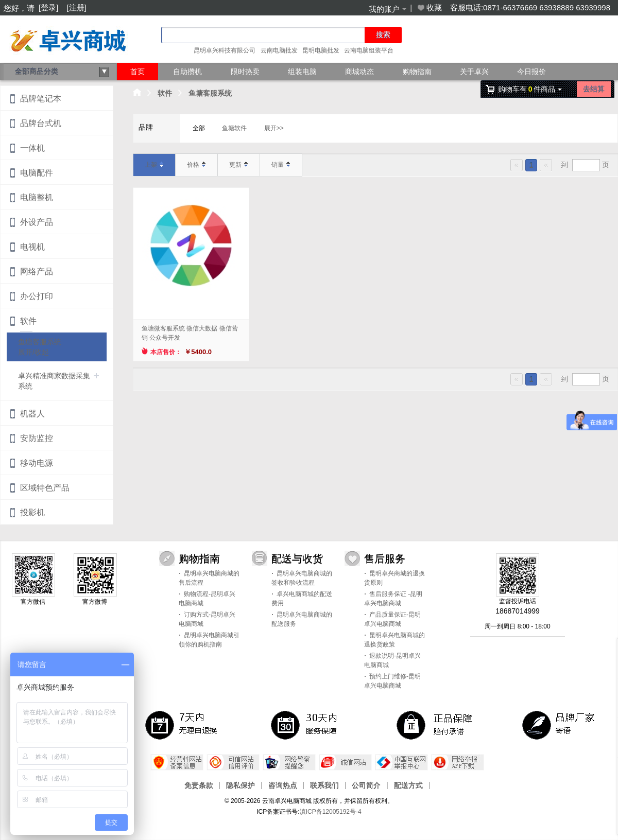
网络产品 (37, 272)
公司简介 (366, 785)
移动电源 (37, 463)
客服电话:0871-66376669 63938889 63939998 (530, 7)
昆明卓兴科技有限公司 (225, 50)
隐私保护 (241, 785)
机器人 (32, 414)
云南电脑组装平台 (369, 50)
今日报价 (531, 72)
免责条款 (199, 785)
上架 (154, 165)
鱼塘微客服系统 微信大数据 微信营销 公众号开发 (190, 333)
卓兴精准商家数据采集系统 (54, 381)
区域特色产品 (45, 488)
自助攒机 (187, 72)
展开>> (274, 128)
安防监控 (37, 438)
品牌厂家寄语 (560, 725)
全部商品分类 (62, 72)
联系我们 (324, 785)
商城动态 (359, 72)
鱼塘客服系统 (210, 93)
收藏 (429, 8)
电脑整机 (37, 197)
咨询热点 (283, 785)
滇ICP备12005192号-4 (331, 812)
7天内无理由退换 (183, 725)
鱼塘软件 (234, 128)
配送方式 (408, 785)
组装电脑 (302, 72)
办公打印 (37, 296)
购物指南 (417, 72)
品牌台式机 (41, 123)
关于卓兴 (474, 72)
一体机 (32, 148)
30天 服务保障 (309, 725)
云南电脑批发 (279, 50)
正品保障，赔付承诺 (435, 725)
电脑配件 (37, 173)
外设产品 (37, 222)
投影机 (32, 512)
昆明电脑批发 (321, 50)
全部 (199, 128)
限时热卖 (245, 72)
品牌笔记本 (41, 99)
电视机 (32, 247)
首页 (138, 72)
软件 (165, 93)
